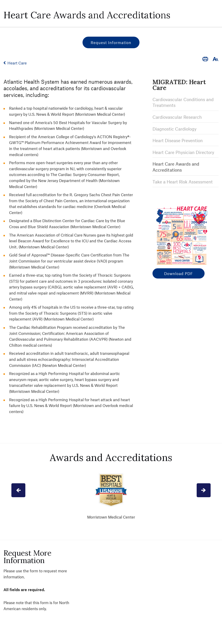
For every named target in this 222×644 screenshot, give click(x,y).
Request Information (111, 42)
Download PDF (179, 273)
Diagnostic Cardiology (174, 129)
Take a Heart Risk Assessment (183, 182)
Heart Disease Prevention (178, 140)
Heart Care (17, 63)
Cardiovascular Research (177, 117)
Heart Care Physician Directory (183, 152)
